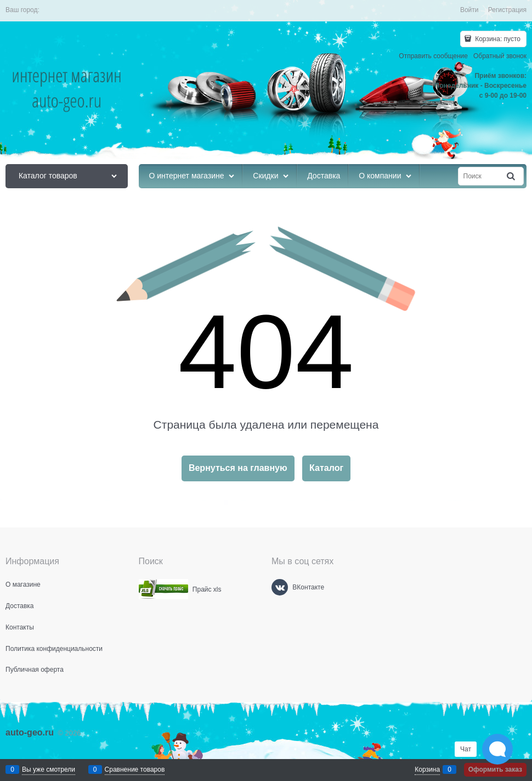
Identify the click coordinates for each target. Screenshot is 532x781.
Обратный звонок (500, 56)
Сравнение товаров (135, 769)
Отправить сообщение (433, 56)
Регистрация (507, 10)
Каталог (326, 468)
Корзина (427, 769)
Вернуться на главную (238, 468)
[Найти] (512, 176)
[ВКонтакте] (280, 587)
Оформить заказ (495, 769)
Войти (469, 10)
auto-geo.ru (30, 732)
